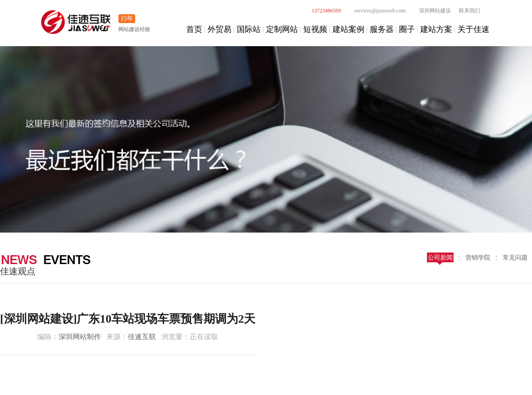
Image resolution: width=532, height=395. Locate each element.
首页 (194, 29)
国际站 (249, 29)
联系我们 (469, 11)
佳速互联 (142, 337)
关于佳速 (473, 29)
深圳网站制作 (80, 337)
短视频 (315, 29)
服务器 (382, 29)
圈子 (407, 29)
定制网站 (282, 29)
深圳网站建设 (430, 11)
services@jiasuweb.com (375, 11)
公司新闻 (440, 258)
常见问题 (515, 258)
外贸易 (219, 29)
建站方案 (436, 29)
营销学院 (478, 258)
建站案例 (348, 29)
